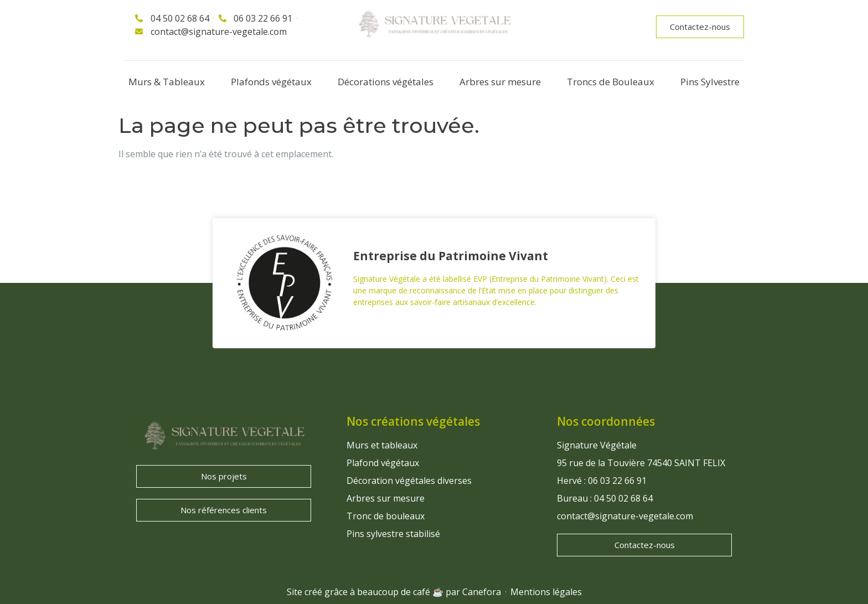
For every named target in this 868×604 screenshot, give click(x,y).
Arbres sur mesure (500, 82)
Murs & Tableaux (167, 82)
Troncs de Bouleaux (611, 82)
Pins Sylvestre (710, 82)
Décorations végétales (386, 82)
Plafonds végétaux (271, 82)
